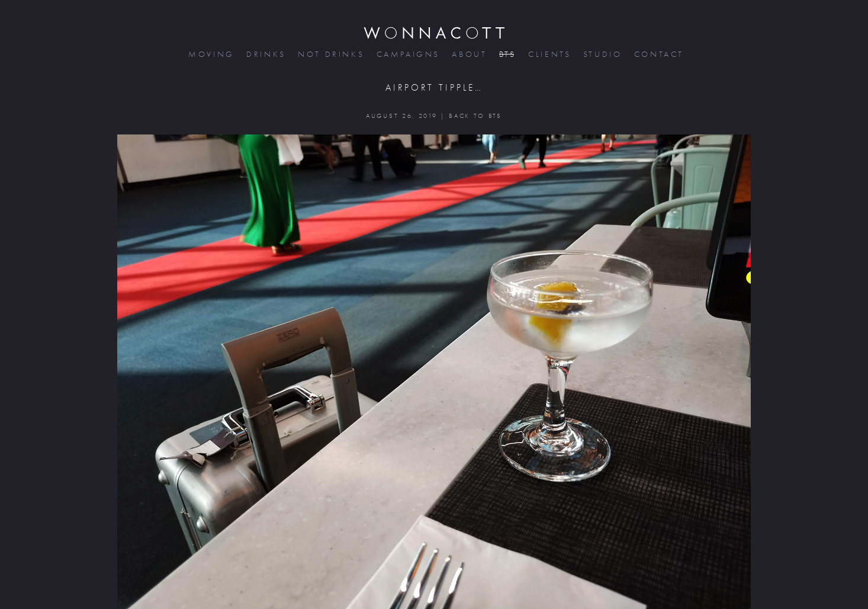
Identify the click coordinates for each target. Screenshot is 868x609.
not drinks (330, 54)
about (468, 54)
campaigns (407, 54)
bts (507, 54)
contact (658, 54)
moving (210, 54)
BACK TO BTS (475, 116)
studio (602, 54)
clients (549, 54)
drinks (265, 54)
